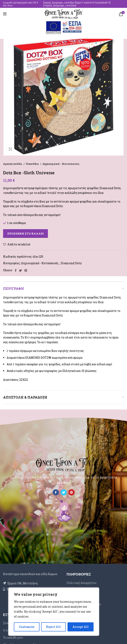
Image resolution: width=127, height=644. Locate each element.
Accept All (81, 627)
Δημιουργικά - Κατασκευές (61, 164)
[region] (54, 612)
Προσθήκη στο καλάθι (26, 234)
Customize (27, 627)
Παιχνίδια (33, 164)
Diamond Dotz (71, 263)
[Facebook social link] (16, 270)
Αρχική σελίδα (13, 164)
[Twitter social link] (20, 270)
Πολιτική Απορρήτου (82, 583)
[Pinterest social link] (26, 270)
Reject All (53, 627)
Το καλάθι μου (13, 638)
